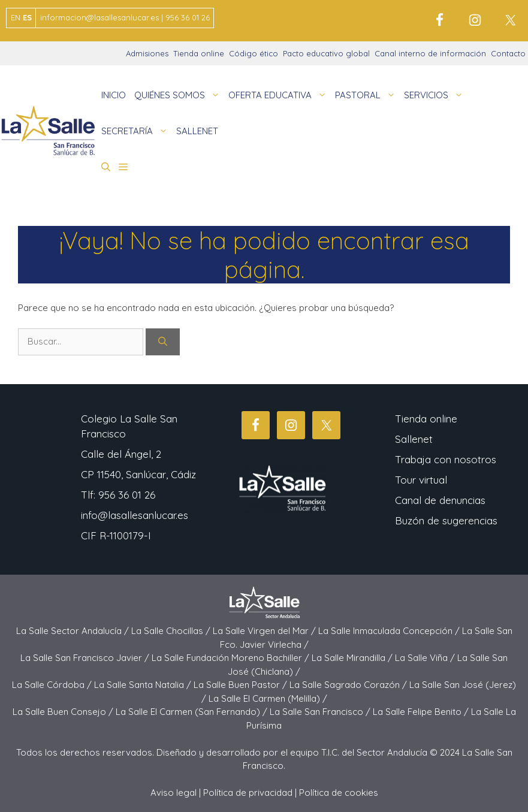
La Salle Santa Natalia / (144, 685)
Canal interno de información (430, 53)
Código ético (254, 53)
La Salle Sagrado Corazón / (349, 685)
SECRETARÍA (137, 131)
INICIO (114, 95)
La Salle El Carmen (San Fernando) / (193, 712)
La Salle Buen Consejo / (64, 712)
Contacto (508, 53)
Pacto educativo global (326, 53)
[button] (106, 167)
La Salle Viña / (426, 658)
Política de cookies (339, 793)
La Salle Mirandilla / (353, 658)
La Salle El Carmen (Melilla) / (268, 698)
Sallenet (414, 439)
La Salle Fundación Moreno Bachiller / (232, 658)
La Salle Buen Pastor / (242, 685)
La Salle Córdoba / (53, 685)
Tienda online (199, 53)
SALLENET (197, 131)
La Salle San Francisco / (321, 712)
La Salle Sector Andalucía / (74, 631)
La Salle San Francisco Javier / (86, 658)
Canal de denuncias (440, 500)
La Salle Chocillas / (172, 631)
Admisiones (147, 53)
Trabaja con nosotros (446, 459)
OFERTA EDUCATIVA (280, 95)
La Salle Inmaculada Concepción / (390, 631)
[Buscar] (163, 342)
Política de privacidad (248, 793)
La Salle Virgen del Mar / (265, 631)
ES (27, 17)
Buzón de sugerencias (446, 520)
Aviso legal (174, 793)
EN (16, 17)
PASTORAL (367, 95)
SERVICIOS (436, 95)
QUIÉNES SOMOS (179, 95)
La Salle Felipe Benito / (422, 712)
